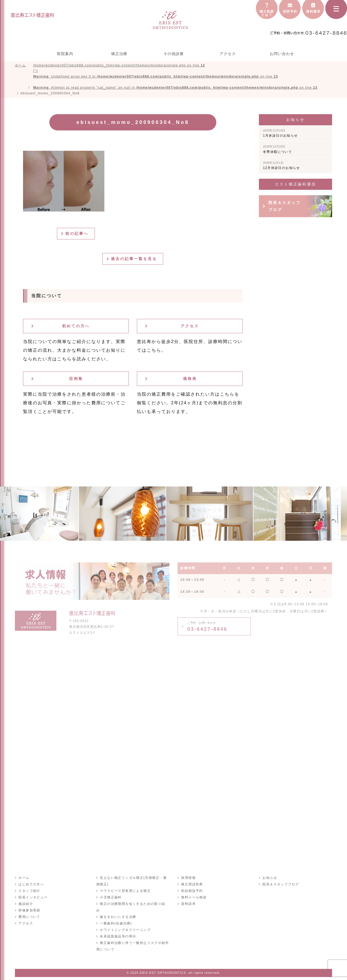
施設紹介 (25, 905)
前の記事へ (78, 235)
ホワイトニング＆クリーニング (125, 925)
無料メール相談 (194, 899)
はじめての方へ (31, 886)
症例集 (76, 380)
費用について (29, 918)
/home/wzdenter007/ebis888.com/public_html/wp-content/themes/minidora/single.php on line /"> (175, 77)
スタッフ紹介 (29, 892)
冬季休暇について (277, 150)
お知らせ (269, 879)
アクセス (228, 54)
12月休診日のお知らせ (282, 167)
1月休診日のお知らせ (280, 134)
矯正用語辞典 (192, 886)
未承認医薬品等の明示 (118, 931)
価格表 (190, 380)
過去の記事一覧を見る (135, 260)
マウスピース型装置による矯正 (125, 892)
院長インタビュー (33, 899)
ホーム (24, 879)
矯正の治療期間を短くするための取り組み (134, 905)
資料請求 (188, 905)
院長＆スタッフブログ (285, 207)
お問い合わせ (282, 54)
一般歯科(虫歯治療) (115, 918)
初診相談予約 (192, 892)
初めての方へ (76, 327)
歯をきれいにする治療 (118, 912)
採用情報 (188, 879)
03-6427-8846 (207, 628)
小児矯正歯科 (110, 899)
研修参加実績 (29, 912)
